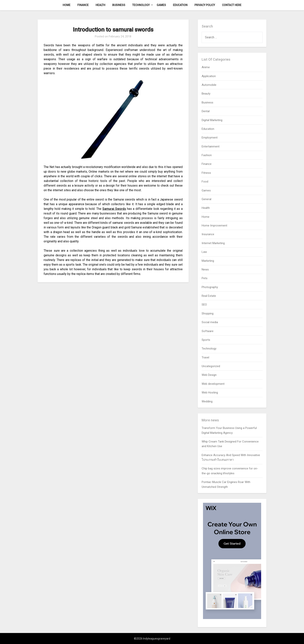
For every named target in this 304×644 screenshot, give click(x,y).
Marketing (208, 261)
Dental (206, 111)
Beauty (206, 94)
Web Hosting (210, 393)
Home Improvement (214, 226)
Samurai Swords (114, 209)
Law (204, 252)
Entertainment (211, 146)
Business (119, 5)
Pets (205, 278)
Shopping (208, 313)
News (205, 269)
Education (180, 5)
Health (100, 5)
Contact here (232, 5)
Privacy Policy (205, 5)
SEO (204, 305)
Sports (206, 340)
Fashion (207, 155)
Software (208, 331)
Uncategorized (211, 366)
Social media (210, 322)
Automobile (209, 85)
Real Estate (209, 296)
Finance (83, 5)
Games (161, 5)
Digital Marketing (212, 120)
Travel (205, 357)
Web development (213, 384)
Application (209, 76)
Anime (206, 67)
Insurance (208, 234)
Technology (141, 5)
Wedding (207, 401)
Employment (210, 138)
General (206, 199)
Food (205, 182)
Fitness (206, 173)
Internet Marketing (213, 243)
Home (66, 5)
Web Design (209, 375)
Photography (210, 287)
